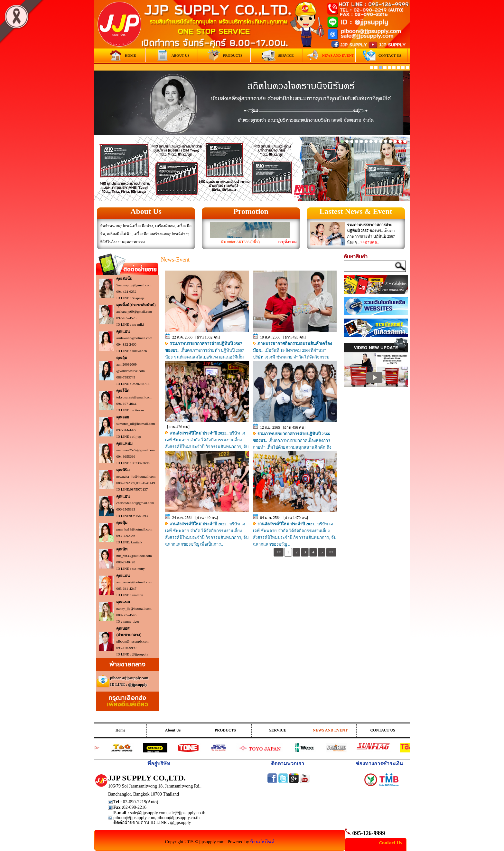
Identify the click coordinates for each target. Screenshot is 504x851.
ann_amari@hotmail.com (134, 582)
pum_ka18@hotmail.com (134, 529)
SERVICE (278, 730)
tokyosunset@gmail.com (134, 397)
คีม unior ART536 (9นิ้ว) (240, 242)
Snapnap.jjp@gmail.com (134, 285)
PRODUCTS (225, 730)
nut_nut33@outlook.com (134, 556)
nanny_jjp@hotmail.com (134, 608)
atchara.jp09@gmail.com (134, 311)
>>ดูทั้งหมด (287, 242)
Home (121, 730)
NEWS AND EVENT (330, 730)
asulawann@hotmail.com (134, 338)
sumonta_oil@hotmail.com (135, 424)
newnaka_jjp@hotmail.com (136, 476)
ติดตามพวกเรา (288, 764)
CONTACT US (383, 730)
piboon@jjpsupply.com (133, 641)
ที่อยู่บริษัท (159, 764)
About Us (146, 211)
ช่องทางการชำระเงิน (379, 764)
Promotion (251, 211)
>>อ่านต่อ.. (370, 242)
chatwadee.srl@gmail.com (135, 503)
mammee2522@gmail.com (135, 450)
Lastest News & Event (356, 211)
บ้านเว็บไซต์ (262, 842)
